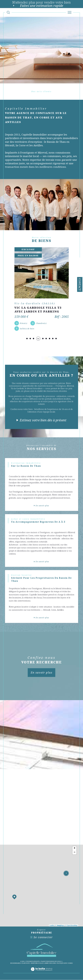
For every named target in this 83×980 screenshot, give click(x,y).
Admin (46, 963)
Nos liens (53, 963)
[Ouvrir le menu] (70, 12)
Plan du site (26, 963)
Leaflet (52, 926)
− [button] (75, 853)
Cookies (70, 963)
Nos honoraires (15, 963)
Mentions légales (37, 963)
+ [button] (75, 848)
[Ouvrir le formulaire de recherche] (8, 12)
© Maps (60, 926)
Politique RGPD (62, 963)
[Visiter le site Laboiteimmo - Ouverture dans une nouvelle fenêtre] (41, 972)
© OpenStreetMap (71, 926)
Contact (80, 284)
